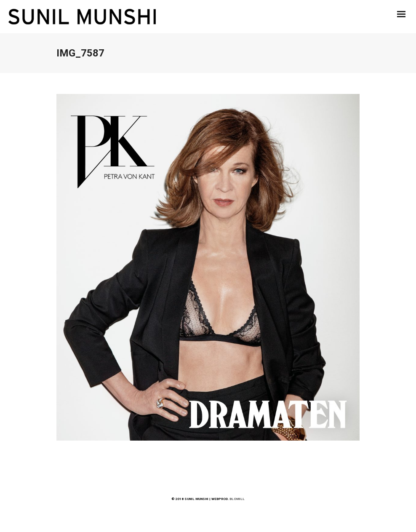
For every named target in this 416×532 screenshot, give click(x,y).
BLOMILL (237, 499)
